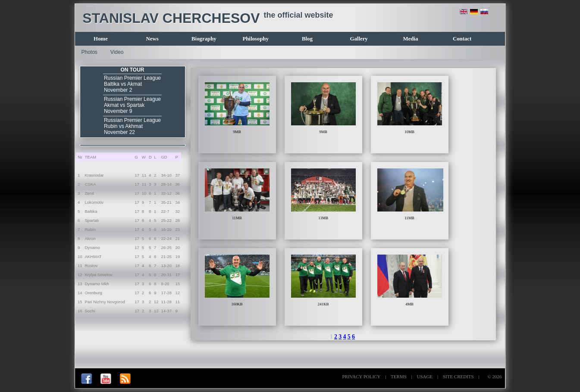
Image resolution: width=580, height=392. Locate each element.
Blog (307, 39)
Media (410, 39)
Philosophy (255, 39)
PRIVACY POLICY (361, 376)
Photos (89, 52)
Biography (204, 39)
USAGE (425, 376)
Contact (462, 39)
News (152, 39)
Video (117, 52)
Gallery (359, 39)
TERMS (399, 376)
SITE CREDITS (458, 376)
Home (101, 39)
